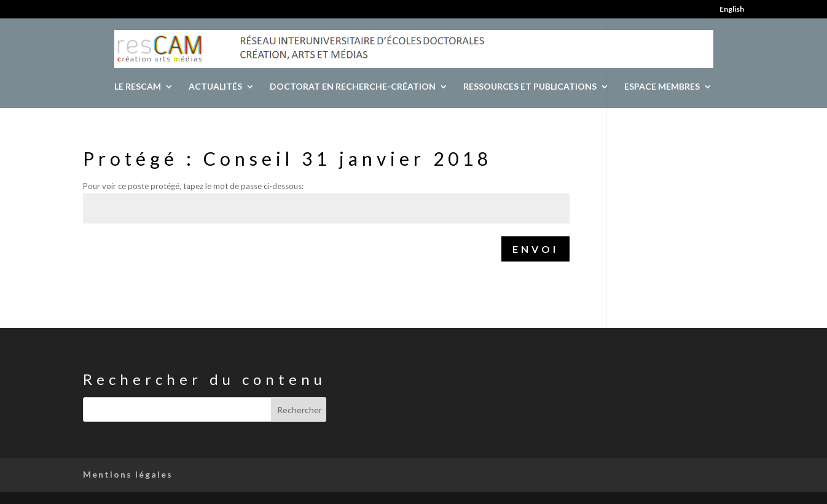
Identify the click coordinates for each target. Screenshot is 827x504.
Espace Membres (662, 87)
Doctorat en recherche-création (353, 87)
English (732, 10)
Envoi (535, 249)
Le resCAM (138, 87)
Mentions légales (128, 474)
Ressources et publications (530, 87)
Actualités (215, 87)
